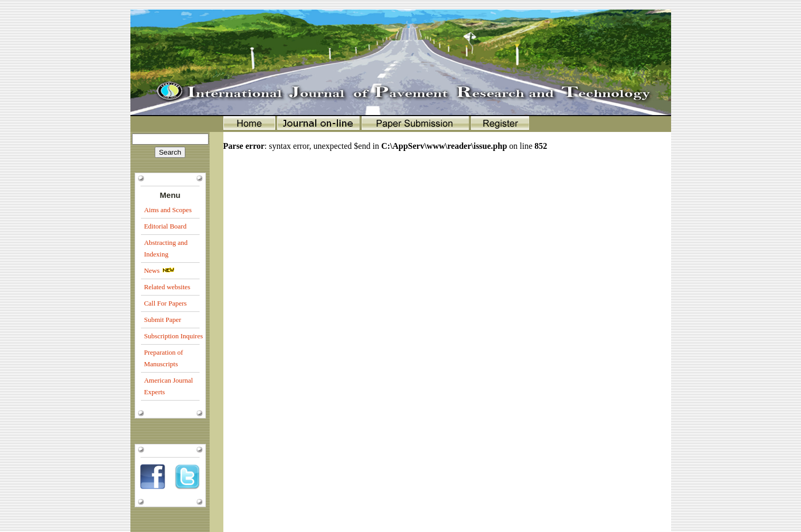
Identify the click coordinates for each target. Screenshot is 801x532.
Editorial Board (166, 226)
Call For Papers (166, 303)
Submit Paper (163, 320)
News (152, 270)
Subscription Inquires (174, 336)
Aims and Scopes (168, 210)
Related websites (167, 287)
